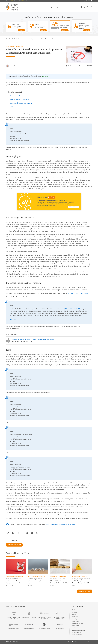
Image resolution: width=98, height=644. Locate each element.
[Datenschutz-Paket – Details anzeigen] (16, 27)
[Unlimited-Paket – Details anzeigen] (82, 26)
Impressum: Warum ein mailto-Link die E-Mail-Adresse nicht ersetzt (33, 339)
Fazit (11, 107)
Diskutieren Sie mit (14, 545)
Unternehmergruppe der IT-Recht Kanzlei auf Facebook (60, 524)
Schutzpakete (57, 7)
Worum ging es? (15, 96)
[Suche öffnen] (51, 7)
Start (7, 39)
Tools (72, 7)
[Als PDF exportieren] (13, 533)
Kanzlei (77, 7)
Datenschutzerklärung (74, 642)
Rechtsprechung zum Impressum (14, 47)
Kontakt (90, 642)
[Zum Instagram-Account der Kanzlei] (37, 533)
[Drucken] (18, 533)
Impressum (45, 76)
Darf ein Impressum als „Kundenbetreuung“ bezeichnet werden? (38, 581)
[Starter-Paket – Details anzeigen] (38, 27)
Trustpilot (22, 1)
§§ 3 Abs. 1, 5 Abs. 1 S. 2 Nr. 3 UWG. (78, 293)
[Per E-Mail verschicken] (27, 533)
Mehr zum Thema (85, 591)
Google (11, 1)
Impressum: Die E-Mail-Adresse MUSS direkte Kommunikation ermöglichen (59, 581)
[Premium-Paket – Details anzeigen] (60, 26)
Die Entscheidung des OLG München (21, 103)
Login (83, 7)
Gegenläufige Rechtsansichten (19, 100)
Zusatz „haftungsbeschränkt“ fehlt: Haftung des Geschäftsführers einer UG (81, 581)
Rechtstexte (66, 7)
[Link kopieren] (8, 533)
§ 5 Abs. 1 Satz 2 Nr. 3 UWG (72, 309)
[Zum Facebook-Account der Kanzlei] (32, 533)
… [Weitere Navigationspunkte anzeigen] (11, 39)
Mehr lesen (13, 319)
